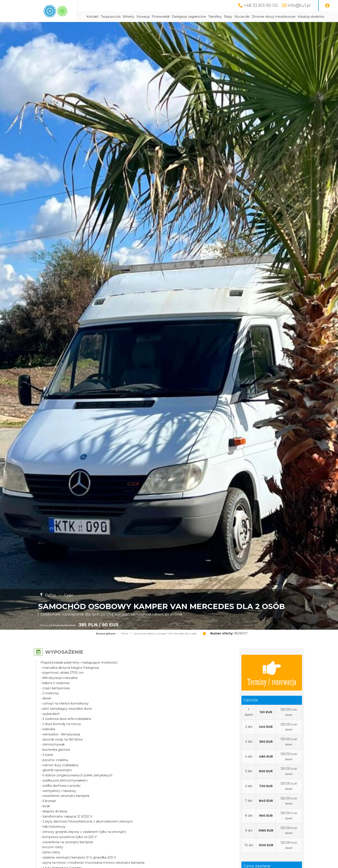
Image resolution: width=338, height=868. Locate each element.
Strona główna (106, 634)
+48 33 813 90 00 (261, 5)
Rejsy (228, 17)
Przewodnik (161, 17)
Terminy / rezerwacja (272, 673)
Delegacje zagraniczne (189, 17)
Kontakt (92, 17)
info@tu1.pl (299, 5)
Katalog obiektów (311, 17)
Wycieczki (242, 17)
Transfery (215, 17)
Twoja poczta (111, 17)
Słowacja (143, 17)
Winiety (128, 17)
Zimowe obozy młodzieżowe (274, 17)
